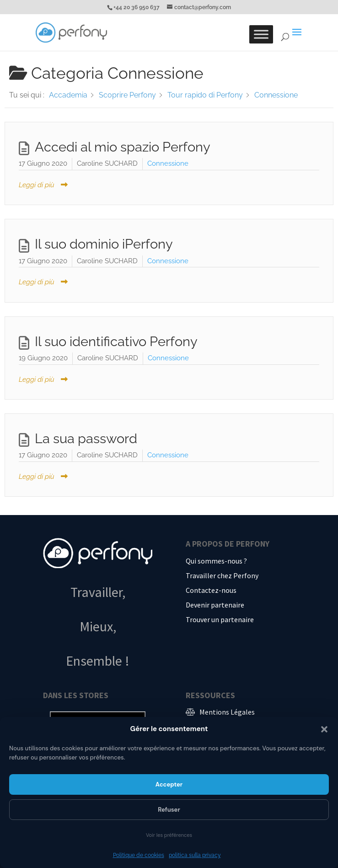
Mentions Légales (227, 712)
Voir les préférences (169, 835)
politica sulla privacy (195, 855)
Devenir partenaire (215, 605)
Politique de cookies (139, 855)
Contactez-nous (211, 590)
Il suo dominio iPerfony (104, 244)
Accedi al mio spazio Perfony (123, 147)
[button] (324, 729)
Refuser (169, 810)
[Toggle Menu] (261, 34)
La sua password (86, 439)
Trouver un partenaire (220, 619)
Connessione (168, 163)
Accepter (169, 784)
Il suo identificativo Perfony (116, 342)
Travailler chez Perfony (222, 575)
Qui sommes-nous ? (216, 561)
